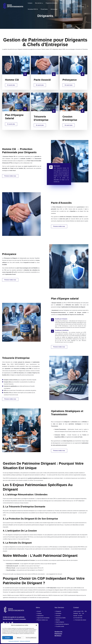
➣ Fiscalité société (60, 627)
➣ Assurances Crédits (61, 619)
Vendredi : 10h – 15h (79, 614)
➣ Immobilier (59, 614)
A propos (30, 3)
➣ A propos (40, 614)
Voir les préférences (31, 638)
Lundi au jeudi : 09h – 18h (81, 612)
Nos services (38, 3)
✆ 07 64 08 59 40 (78, 619)
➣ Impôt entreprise (60, 623)
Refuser (19, 638)
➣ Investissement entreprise (62, 625)
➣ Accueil (39, 612)
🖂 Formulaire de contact (80, 621)
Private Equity (44, 9)
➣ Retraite (58, 621)
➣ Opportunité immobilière (43, 619)
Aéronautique (53, 9)
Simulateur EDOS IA (33, 9)
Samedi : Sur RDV (79, 616)
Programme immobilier (51, 3)
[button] (36, 625)
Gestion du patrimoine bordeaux (60, 635)
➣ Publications (40, 616)
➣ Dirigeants (59, 612)
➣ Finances (58, 616)
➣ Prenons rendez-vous (43, 621)
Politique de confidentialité (14, 641)
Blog (60, 3)
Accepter (8, 638)
